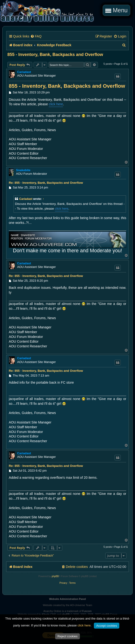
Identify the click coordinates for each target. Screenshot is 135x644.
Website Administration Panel (68, 599)
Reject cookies (68, 636)
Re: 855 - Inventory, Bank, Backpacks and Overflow (46, 183)
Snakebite (23, 170)
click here (56, 104)
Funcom (87, 611)
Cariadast (24, 72)
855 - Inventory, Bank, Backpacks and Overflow (55, 55)
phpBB (55, 576)
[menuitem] (36, 36)
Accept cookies (107, 626)
